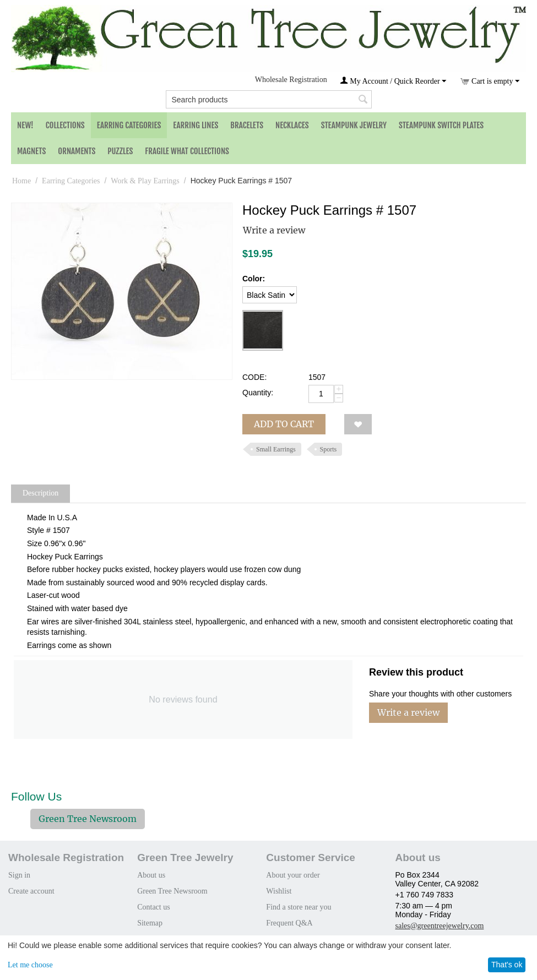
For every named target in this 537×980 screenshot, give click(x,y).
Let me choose (30, 965)
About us (151, 875)
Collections (65, 125)
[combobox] (269, 99)
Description (40, 493)
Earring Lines (196, 125)
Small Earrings (276, 449)
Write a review (274, 230)
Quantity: (258, 393)
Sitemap (150, 923)
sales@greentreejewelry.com (440, 926)
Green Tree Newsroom (88, 819)
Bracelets (247, 125)
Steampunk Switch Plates (441, 125)
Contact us (154, 907)
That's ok (507, 965)
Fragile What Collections (187, 151)
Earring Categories (129, 125)
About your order (293, 875)
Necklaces (292, 125)
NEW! (25, 125)
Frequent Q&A (289, 923)
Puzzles (120, 151)
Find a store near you (299, 907)
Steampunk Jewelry (354, 125)
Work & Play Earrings (145, 181)
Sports (329, 449)
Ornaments (77, 151)
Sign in (19, 875)
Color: (254, 279)
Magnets (31, 151)
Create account (31, 891)
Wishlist (279, 891)
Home (21, 181)
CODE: (254, 377)
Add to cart (284, 424)
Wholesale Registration (291, 80)
